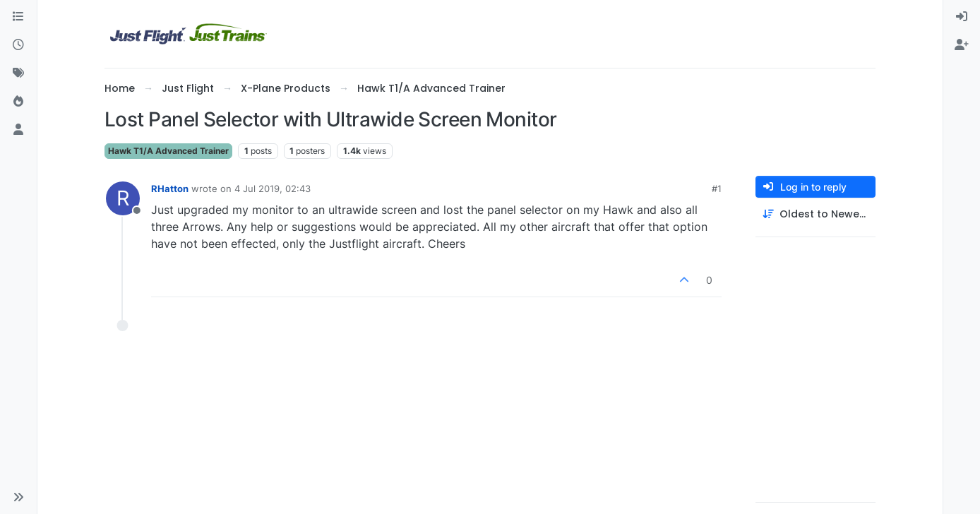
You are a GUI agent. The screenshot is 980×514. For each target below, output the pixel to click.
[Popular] (18, 102)
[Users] (18, 130)
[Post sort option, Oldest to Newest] (815, 214)
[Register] (962, 45)
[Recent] (18, 45)
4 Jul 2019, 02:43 (273, 189)
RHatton (170, 189)
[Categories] (18, 17)
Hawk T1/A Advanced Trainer (168, 151)
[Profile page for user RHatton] (123, 198)
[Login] (962, 17)
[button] (18, 497)
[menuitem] (962, 17)
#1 (717, 189)
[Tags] (18, 73)
